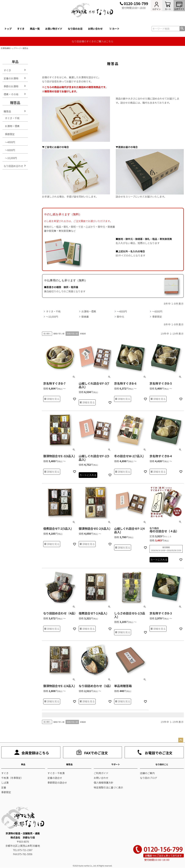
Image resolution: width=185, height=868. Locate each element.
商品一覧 (35, 29)
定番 (4, 787)
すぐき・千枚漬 (56, 773)
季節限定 (10, 134)
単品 (23, 764)
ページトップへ (181, 740)
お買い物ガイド (54, 29)
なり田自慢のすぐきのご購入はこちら (92, 41)
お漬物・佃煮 (12, 126)
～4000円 (10, 142)
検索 (182, 29)
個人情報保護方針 (104, 783)
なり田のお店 (75, 29)
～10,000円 (11, 158)
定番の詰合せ (55, 778)
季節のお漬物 (11, 86)
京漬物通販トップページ (11, 48)
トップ (8, 29)
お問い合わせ (95, 29)
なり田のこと (162, 764)
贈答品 (7, 111)
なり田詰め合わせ (13, 166)
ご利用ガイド (101, 773)
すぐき (21, 29)
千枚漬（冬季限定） (12, 778)
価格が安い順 (59, 333)
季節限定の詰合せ (57, 783)
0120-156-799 (136, 4)
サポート (116, 764)
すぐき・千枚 (12, 118)
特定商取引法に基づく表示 (108, 787)
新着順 (83, 333)
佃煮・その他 (11, 94)
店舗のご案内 (147, 773)
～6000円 (10, 150)
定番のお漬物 (11, 78)
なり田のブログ (148, 778)
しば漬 (5, 783)
